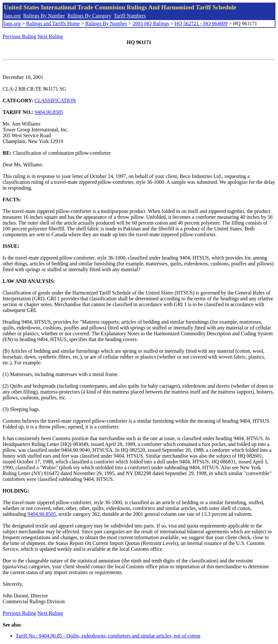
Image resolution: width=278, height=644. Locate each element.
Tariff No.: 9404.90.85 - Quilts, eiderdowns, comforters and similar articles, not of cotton (108, 636)
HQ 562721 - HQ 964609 (201, 23)
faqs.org (12, 16)
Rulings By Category (89, 16)
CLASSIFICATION (55, 100)
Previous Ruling (19, 36)
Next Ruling (50, 36)
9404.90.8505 (49, 112)
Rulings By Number (44, 16)
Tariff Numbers (130, 16)
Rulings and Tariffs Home (53, 23)
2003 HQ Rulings (151, 23)
